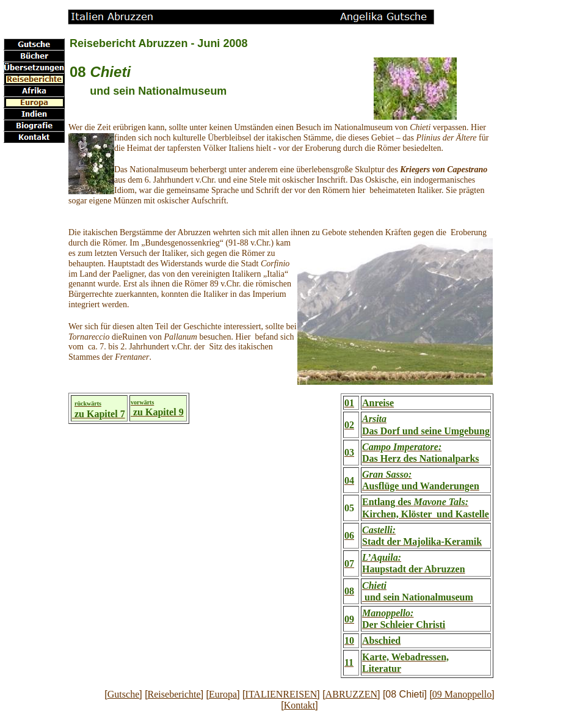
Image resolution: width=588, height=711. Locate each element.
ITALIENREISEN (281, 694)
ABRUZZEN (351, 694)
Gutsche (123, 694)
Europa (223, 694)
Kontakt (300, 705)
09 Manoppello (462, 694)
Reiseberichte (174, 694)
